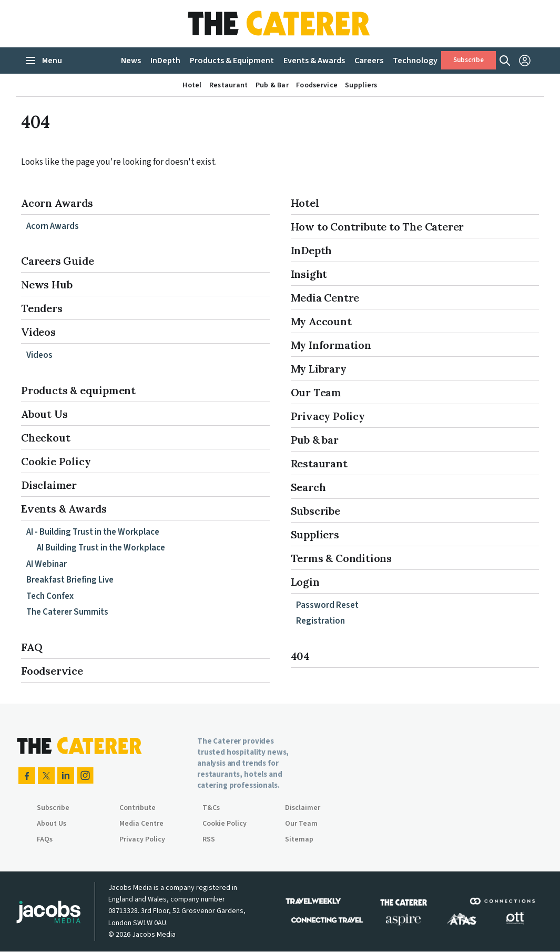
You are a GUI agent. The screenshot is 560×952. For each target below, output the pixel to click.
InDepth (312, 250)
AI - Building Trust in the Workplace (93, 532)
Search (308, 487)
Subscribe (469, 60)
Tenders (42, 308)
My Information (331, 345)
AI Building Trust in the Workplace (101, 548)
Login (305, 582)
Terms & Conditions (341, 558)
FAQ (32, 647)
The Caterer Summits (67, 612)
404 (300, 656)
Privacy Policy (328, 416)
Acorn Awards (57, 203)
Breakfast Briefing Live (70, 580)
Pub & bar (315, 440)
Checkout (45, 438)
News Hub (47, 284)
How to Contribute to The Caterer (378, 227)
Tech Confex (50, 596)
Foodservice (52, 671)
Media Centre (325, 298)
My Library (319, 369)
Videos (38, 332)
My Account (321, 321)
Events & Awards (64, 509)
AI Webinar (47, 564)
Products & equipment (78, 390)
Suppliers (315, 534)
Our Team (316, 392)
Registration (320, 621)
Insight (309, 274)
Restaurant (319, 463)
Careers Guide (57, 261)
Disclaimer (49, 485)
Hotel (305, 203)
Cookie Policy (56, 461)
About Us (44, 414)
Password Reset (327, 605)
